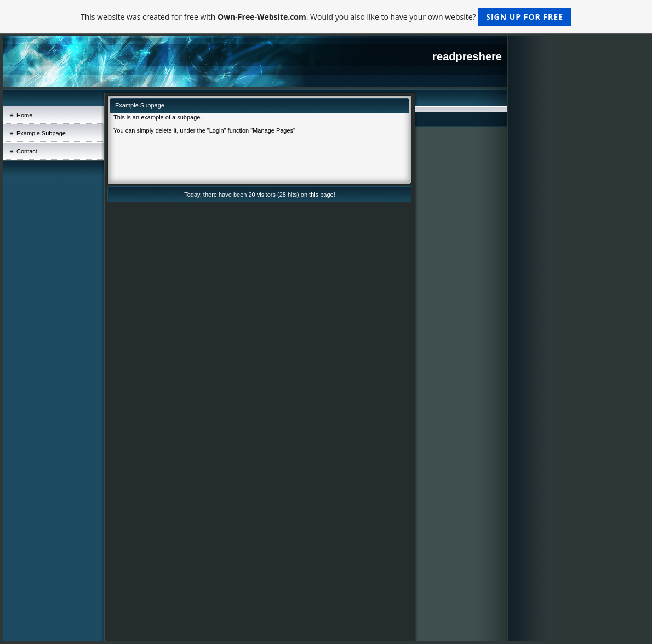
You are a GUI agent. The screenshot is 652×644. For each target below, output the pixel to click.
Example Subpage (41, 133)
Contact (27, 151)
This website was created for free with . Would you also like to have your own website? (326, 17)
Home (24, 115)
